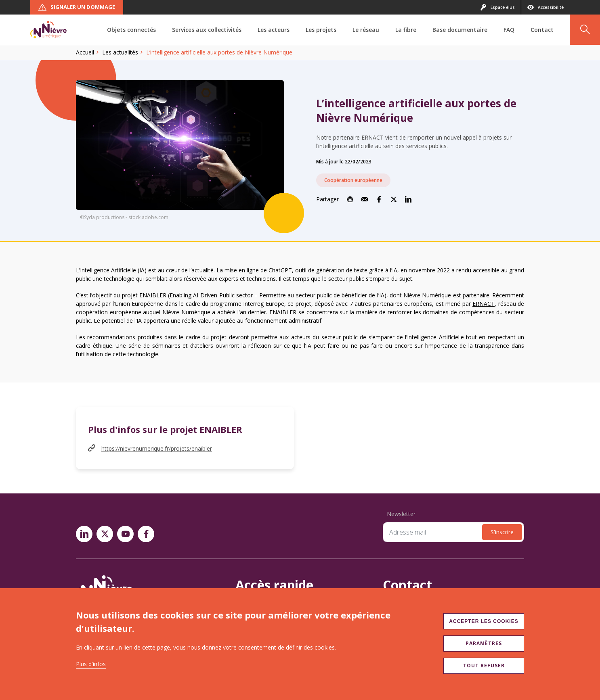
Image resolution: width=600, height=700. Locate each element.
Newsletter (401, 514)
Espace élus (497, 7)
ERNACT (484, 304)
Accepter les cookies (484, 621)
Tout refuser (484, 666)
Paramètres (484, 643)
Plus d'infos (91, 664)
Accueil (85, 52)
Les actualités (120, 52)
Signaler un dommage (77, 7)
